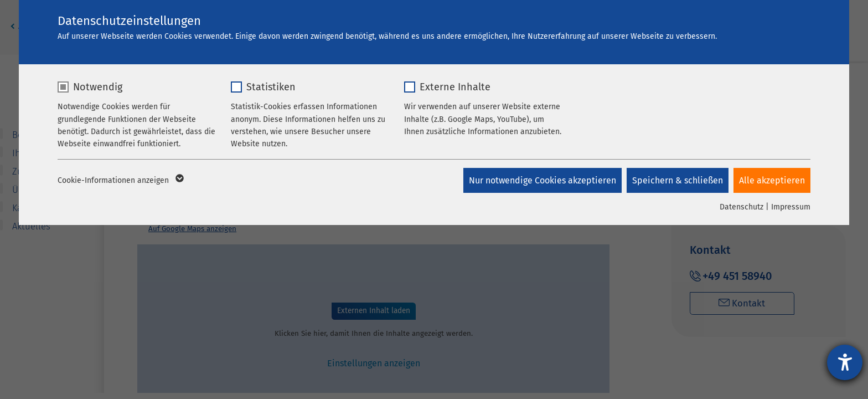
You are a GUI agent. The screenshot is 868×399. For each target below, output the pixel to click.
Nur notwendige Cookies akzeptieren (541, 180)
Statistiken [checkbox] (271, 87)
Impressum (791, 207)
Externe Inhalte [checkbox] (455, 87)
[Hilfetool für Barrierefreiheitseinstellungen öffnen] (845, 362)
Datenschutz (742, 207)
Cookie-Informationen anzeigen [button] (120, 181)
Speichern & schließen (677, 180)
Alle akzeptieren (772, 180)
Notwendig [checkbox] (98, 87)
